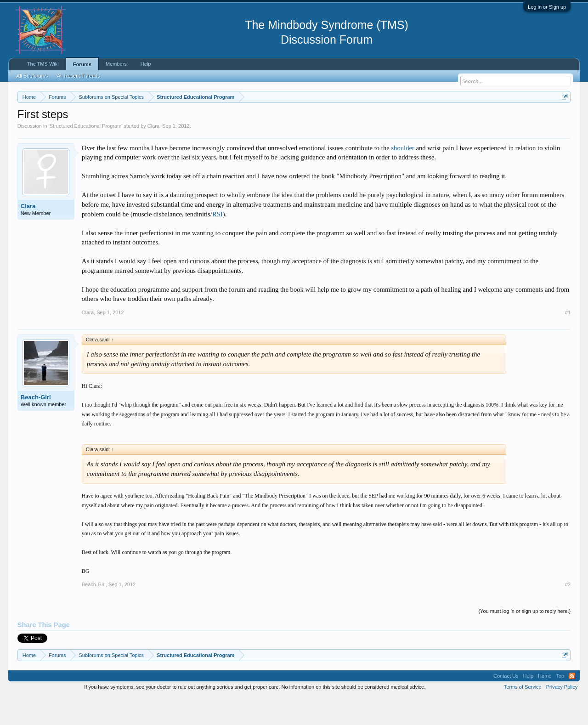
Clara (153, 153)
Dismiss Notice (563, 118)
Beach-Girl (36, 425)
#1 (568, 340)
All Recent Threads (78, 76)
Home (545, 703)
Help (146, 64)
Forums (82, 64)
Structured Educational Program (86, 153)
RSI (218, 242)
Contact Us (506, 703)
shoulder (402, 176)
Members (116, 64)
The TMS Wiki (43, 64)
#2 (568, 612)
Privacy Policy (562, 714)
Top (560, 703)
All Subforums (32, 76)
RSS (572, 703)
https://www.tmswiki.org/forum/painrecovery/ (438, 119)
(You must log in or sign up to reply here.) (524, 639)
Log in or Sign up (547, 7)
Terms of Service (523, 714)
